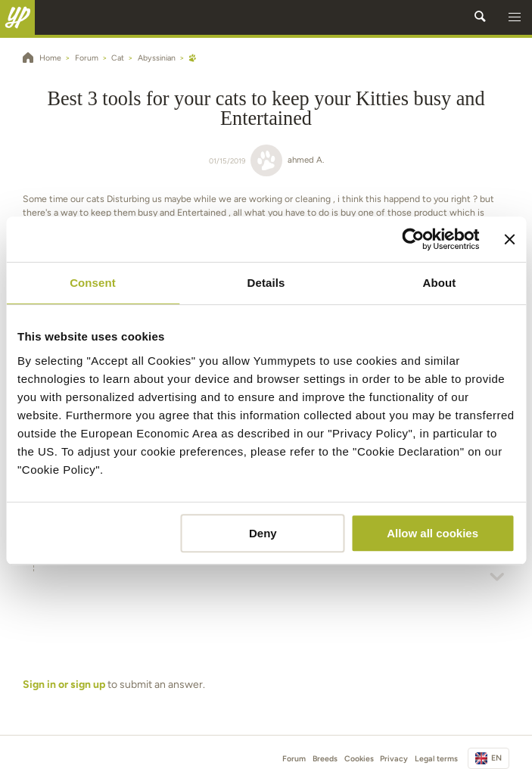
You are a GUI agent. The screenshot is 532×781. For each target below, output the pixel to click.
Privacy (394, 759)
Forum (294, 759)
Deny (263, 533)
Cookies (359, 759)
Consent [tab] (93, 283)
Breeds (325, 759)
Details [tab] (266, 283)
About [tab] (440, 283)
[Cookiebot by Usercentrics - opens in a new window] (414, 239)
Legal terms (436, 759)
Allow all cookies (432, 533)
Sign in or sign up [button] (64, 685)
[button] (515, 17)
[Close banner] (509, 239)
